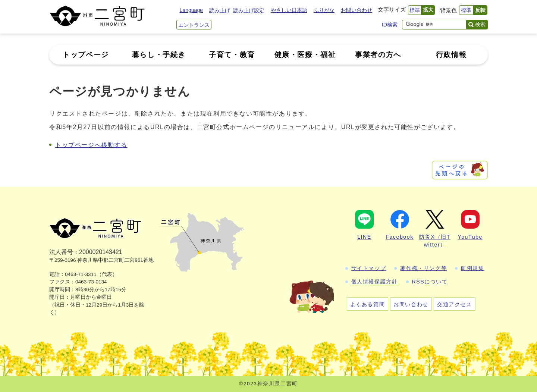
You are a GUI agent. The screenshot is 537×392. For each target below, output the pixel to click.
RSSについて (430, 282)
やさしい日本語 (289, 10)
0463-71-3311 (81, 274)
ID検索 (390, 25)
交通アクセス (455, 304)
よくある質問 (368, 304)
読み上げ (220, 10)
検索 (480, 24)
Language (191, 10)
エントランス (194, 25)
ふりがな (324, 10)
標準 (415, 10)
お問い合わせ (357, 10)
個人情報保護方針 (375, 282)
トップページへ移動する (91, 145)
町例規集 (472, 268)
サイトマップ (369, 268)
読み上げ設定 (249, 10)
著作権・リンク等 (423, 268)
